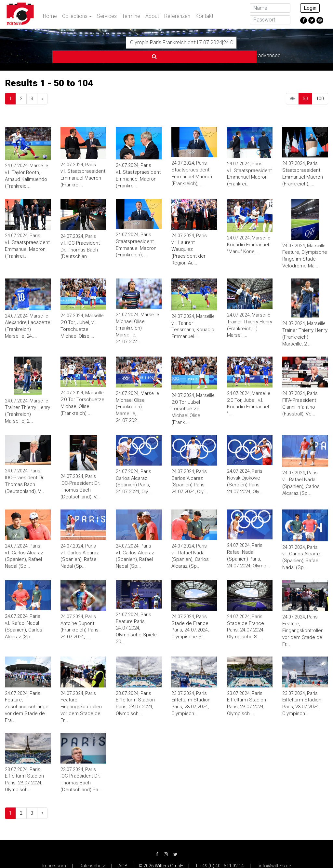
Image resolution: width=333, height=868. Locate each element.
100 (320, 85)
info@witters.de (275, 852)
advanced (253, 42)
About (152, 16)
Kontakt (204, 16)
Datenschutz (92, 852)
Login (310, 8)
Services (107, 16)
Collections (75, 16)
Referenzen (177, 16)
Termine (131, 16)
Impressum (54, 852)
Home (50, 16)
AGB (123, 852)
